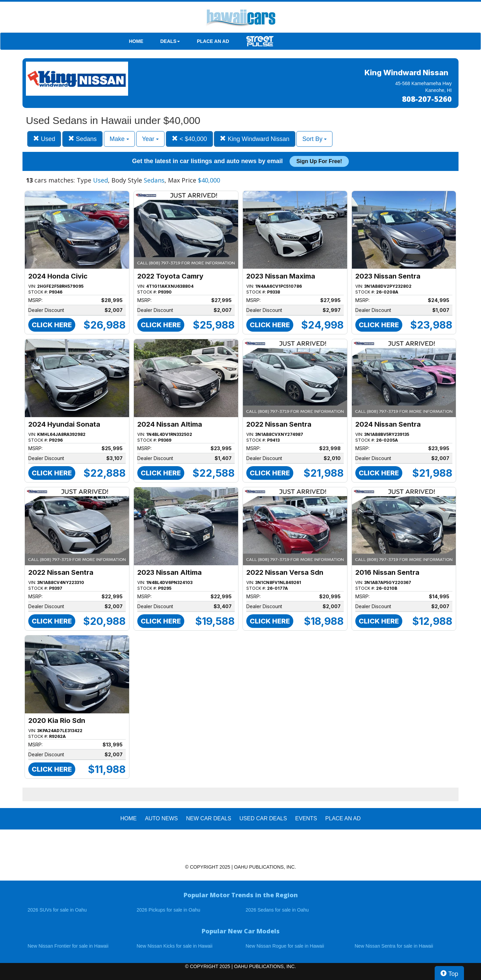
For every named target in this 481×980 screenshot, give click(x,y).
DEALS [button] (170, 41)
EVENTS (306, 818)
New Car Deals (208, 818)
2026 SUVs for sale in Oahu (57, 910)
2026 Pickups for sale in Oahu (168, 910)
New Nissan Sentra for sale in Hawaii (394, 946)
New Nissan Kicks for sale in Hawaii (175, 946)
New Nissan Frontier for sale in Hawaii (68, 946)
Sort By (314, 139)
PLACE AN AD (213, 41)
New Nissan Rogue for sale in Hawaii (285, 946)
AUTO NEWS (161, 818)
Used (44, 139)
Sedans (82, 139)
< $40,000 (189, 139)
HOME (136, 41)
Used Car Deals (263, 818)
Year (150, 139)
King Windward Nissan (254, 139)
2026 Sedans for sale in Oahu (277, 910)
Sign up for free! (319, 161)
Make (119, 139)
